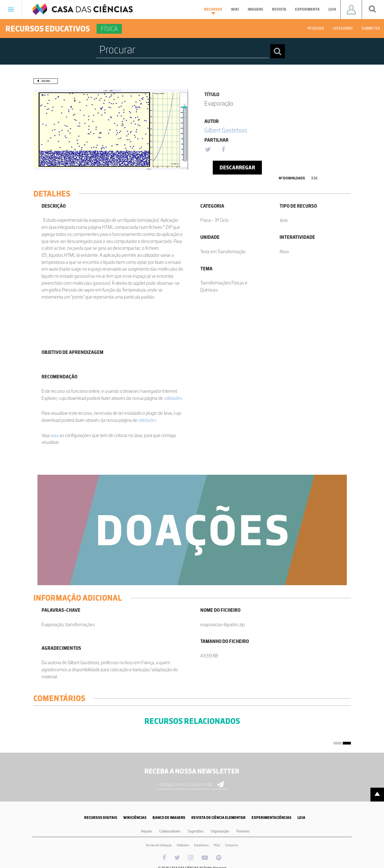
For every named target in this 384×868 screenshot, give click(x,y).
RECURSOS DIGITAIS (101, 818)
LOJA (301, 818)
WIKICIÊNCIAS (135, 818)
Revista (279, 9)
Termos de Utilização (159, 845)
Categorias (343, 28)
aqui (55, 435)
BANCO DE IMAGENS (169, 818)
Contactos (231, 845)
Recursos (213, 11)
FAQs (217, 845)
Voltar (46, 81)
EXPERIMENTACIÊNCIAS (272, 818)
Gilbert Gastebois (226, 130)
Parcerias (243, 831)
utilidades (173, 398)
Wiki (235, 9)
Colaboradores (170, 831)
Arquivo (147, 831)
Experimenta (307, 9)
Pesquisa (316, 28)
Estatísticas (201, 845)
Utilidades (183, 845)
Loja (332, 9)
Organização (220, 831)
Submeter (371, 28)
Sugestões (196, 831)
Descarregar (237, 167)
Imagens (256, 9)
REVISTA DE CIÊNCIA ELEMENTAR (218, 818)
